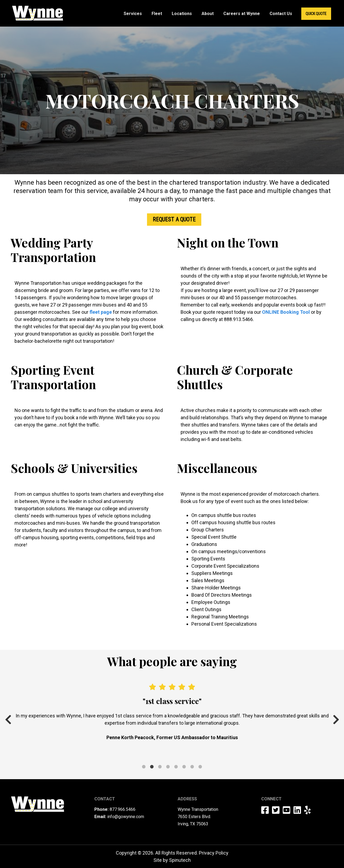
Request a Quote (174, 219)
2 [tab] (152, 760)
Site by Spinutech (172, 860)
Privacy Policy (214, 853)
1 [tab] (144, 760)
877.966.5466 (123, 809)
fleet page (101, 312)
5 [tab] (176, 760)
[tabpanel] (172, 712)
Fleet (157, 14)
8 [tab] (200, 760)
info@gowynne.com (126, 817)
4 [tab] (168, 760)
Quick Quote (316, 14)
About (208, 14)
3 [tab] (160, 760)
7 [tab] (192, 760)
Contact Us (281, 14)
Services (133, 14)
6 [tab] (184, 760)
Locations (182, 14)
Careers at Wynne (242, 14)
